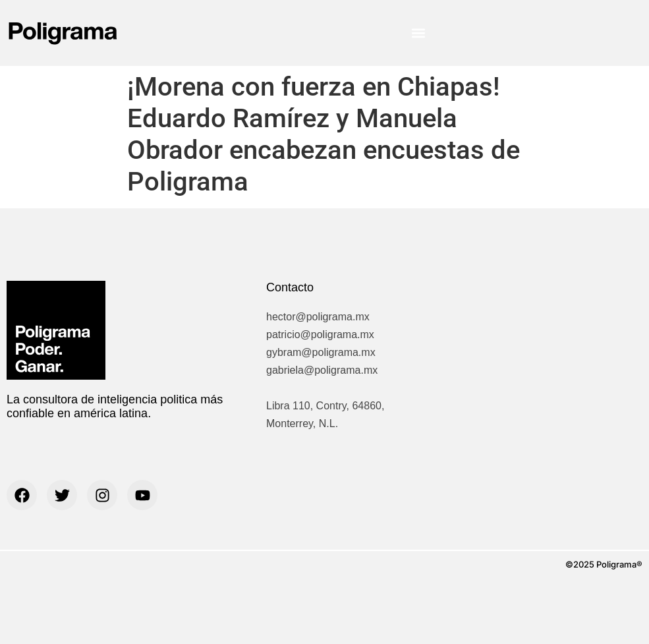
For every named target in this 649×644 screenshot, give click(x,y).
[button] (418, 33)
